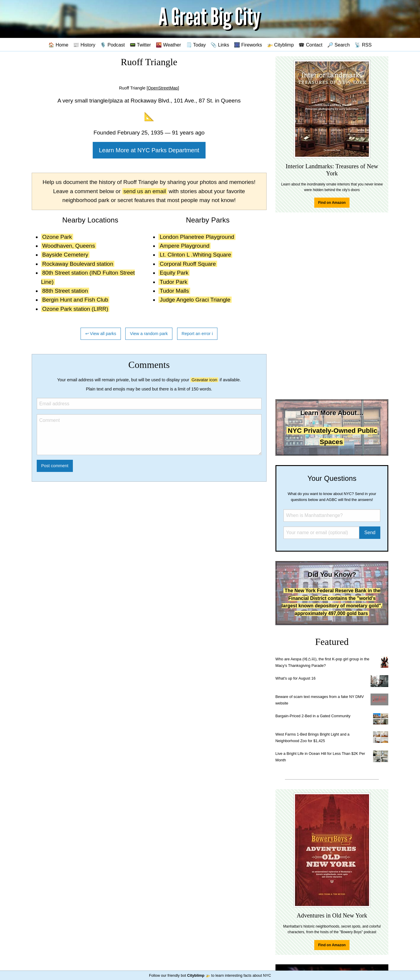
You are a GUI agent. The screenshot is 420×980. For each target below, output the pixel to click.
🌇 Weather (168, 45)
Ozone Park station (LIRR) (75, 309)
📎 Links (220, 45)
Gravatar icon (204, 380)
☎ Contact (310, 45)
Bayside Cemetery (65, 255)
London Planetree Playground (197, 237)
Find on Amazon (332, 203)
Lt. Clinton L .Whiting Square (195, 255)
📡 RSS (363, 45)
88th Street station (65, 291)
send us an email (145, 191)
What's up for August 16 (295, 678)
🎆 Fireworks (248, 45)
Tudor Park (173, 282)
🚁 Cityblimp (280, 45)
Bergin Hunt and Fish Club (75, 300)
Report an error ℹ (197, 334)
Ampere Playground (185, 246)
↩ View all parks (101, 334)
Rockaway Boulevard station (78, 264)
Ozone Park (57, 237)
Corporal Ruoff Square (188, 264)
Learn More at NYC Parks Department (149, 150)
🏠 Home (58, 45)
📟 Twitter (140, 45)
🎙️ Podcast (112, 45)
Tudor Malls (174, 291)
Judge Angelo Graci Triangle (195, 300)
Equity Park (174, 273)
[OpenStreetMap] (163, 88)
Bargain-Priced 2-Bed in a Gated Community (313, 716)
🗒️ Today (196, 45)
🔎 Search (339, 45)
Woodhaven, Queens (69, 246)
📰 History (84, 45)
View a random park (149, 334)
